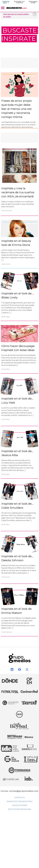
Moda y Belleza (28, 591)
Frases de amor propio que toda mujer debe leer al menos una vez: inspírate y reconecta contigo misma (17, 109)
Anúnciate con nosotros (19, 2)
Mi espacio (31, 329)
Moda (33, 276)
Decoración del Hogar (24, 150)
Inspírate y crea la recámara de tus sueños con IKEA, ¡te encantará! (18, 192)
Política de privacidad (20, 809)
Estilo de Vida (29, 76)
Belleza (32, 223)
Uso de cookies (20, 805)
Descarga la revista (33, 2)
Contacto (20, 798)
